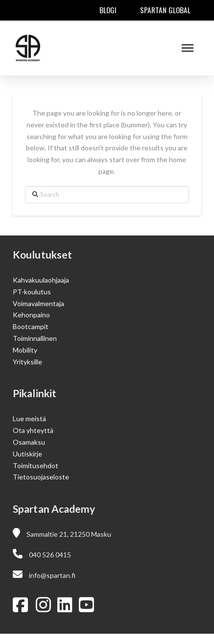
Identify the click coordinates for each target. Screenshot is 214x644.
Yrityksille (27, 362)
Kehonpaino (31, 315)
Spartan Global (165, 10)
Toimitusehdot (36, 465)
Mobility (25, 350)
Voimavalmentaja (38, 303)
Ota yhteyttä (33, 430)
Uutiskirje (27, 454)
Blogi (108, 10)
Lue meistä (29, 418)
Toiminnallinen (35, 338)
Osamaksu (29, 442)
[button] (188, 48)
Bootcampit (31, 326)
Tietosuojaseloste (41, 477)
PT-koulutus (32, 292)
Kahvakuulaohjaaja (41, 280)
